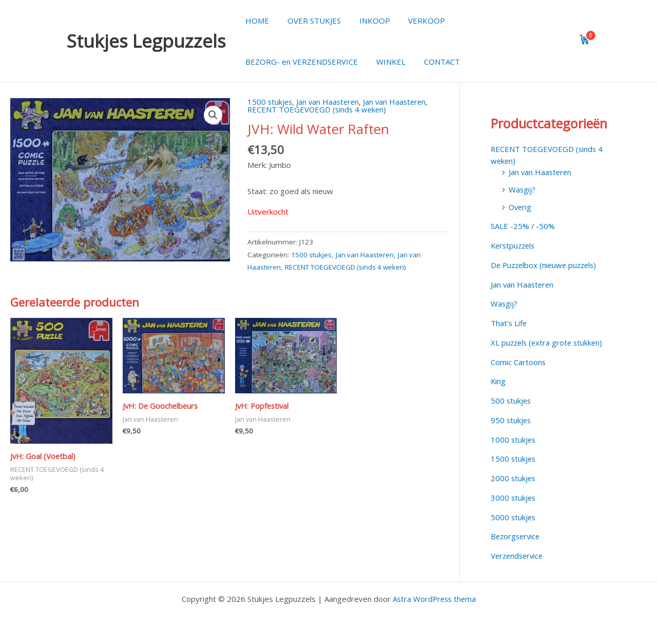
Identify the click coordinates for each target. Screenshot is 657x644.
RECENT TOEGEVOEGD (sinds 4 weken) (318, 109)
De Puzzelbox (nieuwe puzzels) (546, 265)
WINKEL (386, 62)
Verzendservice (518, 556)
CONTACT (434, 62)
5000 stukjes (514, 517)
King (498, 381)
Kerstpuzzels (514, 245)
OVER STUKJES (310, 21)
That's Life (509, 323)
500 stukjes (511, 401)
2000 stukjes (514, 478)
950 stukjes (511, 420)
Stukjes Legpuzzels (146, 41)
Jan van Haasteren (330, 102)
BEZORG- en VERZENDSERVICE (300, 62)
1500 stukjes (270, 102)
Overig (521, 207)
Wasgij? (522, 190)
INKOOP (367, 21)
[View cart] (585, 40)
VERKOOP (416, 21)
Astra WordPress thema (434, 599)
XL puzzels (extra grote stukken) (548, 343)
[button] (213, 115)
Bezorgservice (517, 536)
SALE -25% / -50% (523, 226)
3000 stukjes (514, 498)
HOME (256, 21)
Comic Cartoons (518, 362)
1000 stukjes (514, 440)
